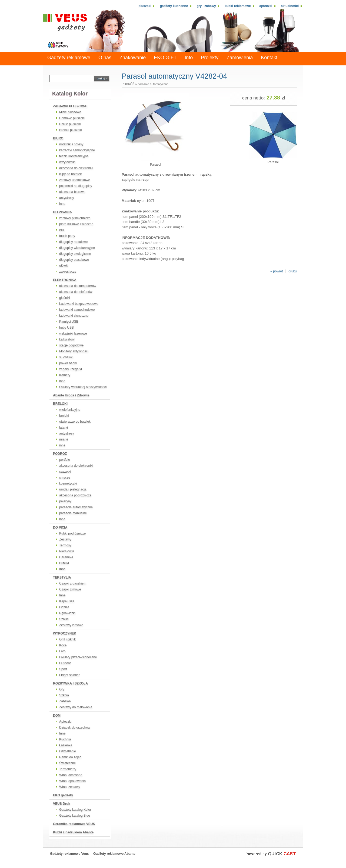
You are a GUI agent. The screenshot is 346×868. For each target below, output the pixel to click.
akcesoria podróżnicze (75, 495)
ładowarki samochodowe (77, 310)
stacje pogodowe (71, 345)
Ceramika (66, 557)
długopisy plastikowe (74, 260)
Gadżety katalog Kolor (75, 810)
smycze (65, 478)
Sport (63, 669)
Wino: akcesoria (71, 775)
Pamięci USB (69, 322)
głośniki (65, 298)
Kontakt (269, 58)
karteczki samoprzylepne (77, 150)
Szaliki (64, 619)
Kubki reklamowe (238, 6)
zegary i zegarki (71, 369)
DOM (57, 716)
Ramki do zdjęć (70, 757)
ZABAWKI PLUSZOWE (70, 106)
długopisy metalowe (73, 242)
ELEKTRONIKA (65, 280)
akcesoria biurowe (72, 192)
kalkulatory (67, 339)
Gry (62, 689)
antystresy (67, 198)
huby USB (66, 328)
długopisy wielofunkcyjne (77, 248)
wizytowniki (67, 162)
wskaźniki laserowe (73, 333)
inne (62, 204)
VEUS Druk (61, 804)
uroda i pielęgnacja (73, 489)
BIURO (58, 138)
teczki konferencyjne (74, 156)
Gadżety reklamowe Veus (69, 854)
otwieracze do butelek (75, 422)
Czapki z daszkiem (73, 583)
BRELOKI (60, 404)
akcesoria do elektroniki (76, 168)
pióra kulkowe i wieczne (76, 224)
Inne (62, 569)
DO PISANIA (62, 212)
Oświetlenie (68, 751)
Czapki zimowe (70, 589)
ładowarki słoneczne (74, 316)
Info (189, 58)
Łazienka (66, 745)
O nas (105, 58)
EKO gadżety (63, 795)
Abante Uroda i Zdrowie (71, 395)
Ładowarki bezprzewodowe (79, 304)
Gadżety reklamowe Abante (114, 854)
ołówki (64, 266)
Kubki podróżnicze (72, 533)
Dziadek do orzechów (75, 727)
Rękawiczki (67, 613)
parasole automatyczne (76, 507)
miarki (64, 439)
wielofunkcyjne (70, 410)
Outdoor (65, 663)
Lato (62, 651)
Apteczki (266, 6)
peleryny (65, 501)
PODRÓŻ (60, 454)
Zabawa (65, 701)
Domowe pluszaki (72, 118)
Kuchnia (65, 739)
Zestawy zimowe (71, 625)
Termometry (68, 769)
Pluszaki (145, 6)
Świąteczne (67, 763)
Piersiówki (66, 551)
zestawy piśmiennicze (75, 218)
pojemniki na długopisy (76, 186)
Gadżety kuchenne (174, 6)
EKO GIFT (165, 58)
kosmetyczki (68, 483)
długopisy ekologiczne (75, 254)
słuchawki (66, 357)
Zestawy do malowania (76, 707)
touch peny (67, 236)
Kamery (65, 375)
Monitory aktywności (74, 351)
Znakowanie (133, 58)
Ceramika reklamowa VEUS (74, 824)
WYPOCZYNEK (65, 633)
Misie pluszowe (70, 112)
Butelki (64, 563)
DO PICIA (60, 528)
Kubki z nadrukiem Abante (73, 832)
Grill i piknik (67, 639)
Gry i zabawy (206, 6)
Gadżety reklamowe (69, 58)
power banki (68, 363)
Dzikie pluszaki (70, 124)
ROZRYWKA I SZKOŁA (70, 683)
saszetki (65, 472)
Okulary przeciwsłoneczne (78, 657)
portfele (65, 460)
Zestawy (65, 539)
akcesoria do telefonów (76, 292)
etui (62, 230)
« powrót (277, 271)
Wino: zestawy (70, 787)
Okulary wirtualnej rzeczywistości (83, 387)
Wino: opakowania (72, 781)
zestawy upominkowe (75, 180)
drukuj (293, 271)
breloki (64, 416)
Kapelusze (67, 601)
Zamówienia (240, 58)
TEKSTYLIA (62, 577)
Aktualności (290, 6)
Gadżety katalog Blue (75, 816)
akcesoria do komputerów (78, 286)
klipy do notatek (70, 174)
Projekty (210, 58)
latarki (64, 428)
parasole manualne (73, 513)
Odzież (64, 607)
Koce (63, 645)
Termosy (65, 545)
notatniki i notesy (71, 144)
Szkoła (64, 695)
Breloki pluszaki (70, 130)
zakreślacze (68, 272)
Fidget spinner (69, 675)
